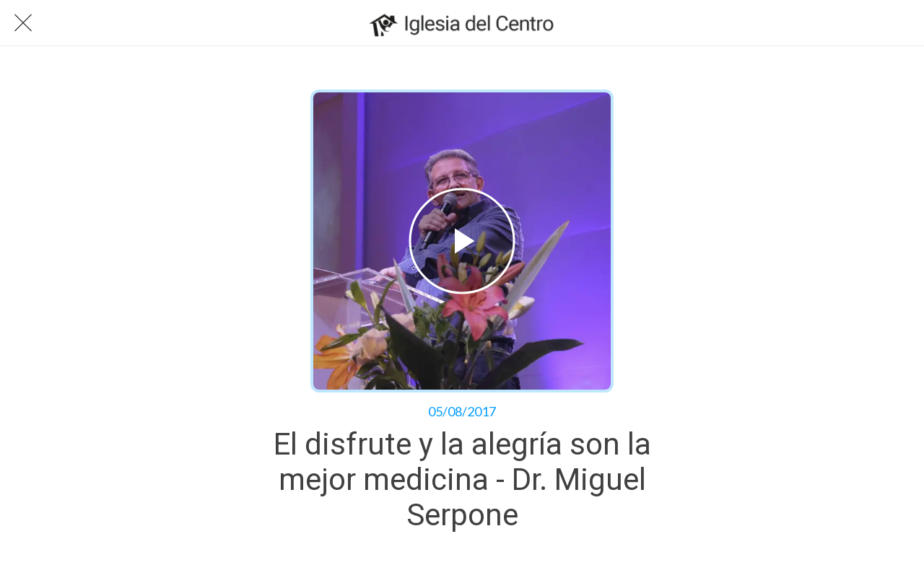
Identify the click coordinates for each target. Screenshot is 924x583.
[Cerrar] (23, 23)
